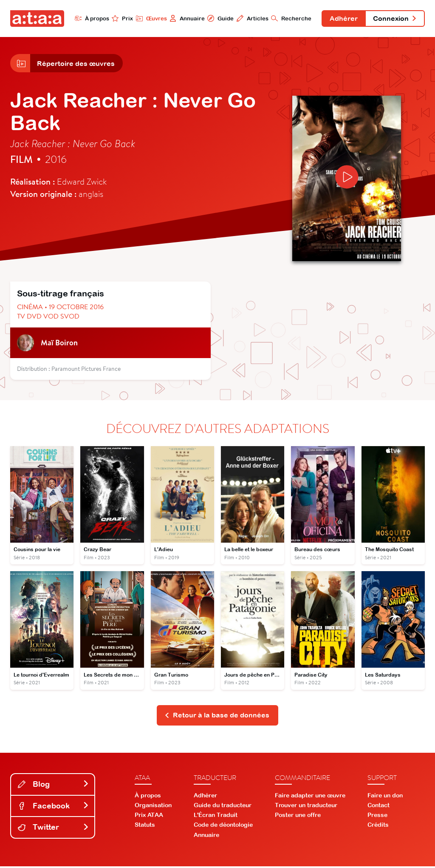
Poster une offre (298, 817)
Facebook (54, 807)
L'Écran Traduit (216, 817)
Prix (120, 18)
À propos (89, 18)
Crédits (378, 827)
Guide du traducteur (223, 807)
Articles (250, 18)
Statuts (145, 827)
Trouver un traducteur (306, 807)
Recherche (289, 18)
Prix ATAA (149, 817)
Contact (379, 807)
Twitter (54, 829)
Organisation (153, 807)
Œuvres (148, 18)
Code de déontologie (223, 827)
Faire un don (385, 797)
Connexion (394, 19)
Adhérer (342, 19)
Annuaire (185, 18)
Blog (54, 786)
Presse (377, 817)
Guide (218, 18)
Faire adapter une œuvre (310, 797)
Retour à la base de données (217, 717)
